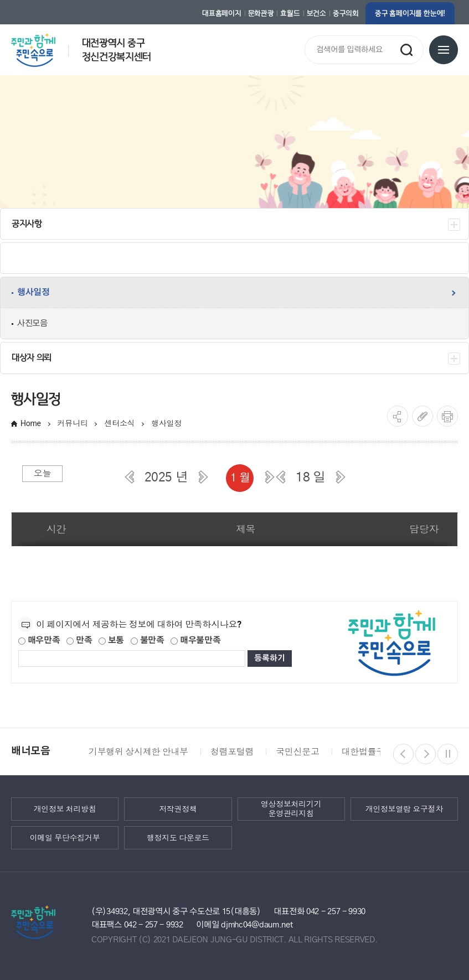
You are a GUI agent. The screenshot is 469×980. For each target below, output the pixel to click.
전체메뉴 (444, 50)
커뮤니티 (73, 423)
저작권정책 (178, 809)
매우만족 (39, 641)
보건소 (316, 13)
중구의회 (346, 13)
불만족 (148, 641)
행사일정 (166, 423)
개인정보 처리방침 (65, 809)
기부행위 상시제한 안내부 (138, 752)
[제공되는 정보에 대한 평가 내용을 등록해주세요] (132, 658)
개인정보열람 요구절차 (404, 809)
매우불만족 (195, 641)
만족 (79, 641)
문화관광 (261, 13)
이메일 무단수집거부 (65, 838)
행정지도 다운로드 (178, 838)
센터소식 (119, 423)
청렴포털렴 (232, 752)
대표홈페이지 (221, 13)
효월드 (290, 13)
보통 (111, 641)
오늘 (42, 473)
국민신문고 (297, 752)
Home (31, 423)
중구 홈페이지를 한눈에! (410, 13)
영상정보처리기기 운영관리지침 (291, 809)
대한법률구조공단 (376, 752)
